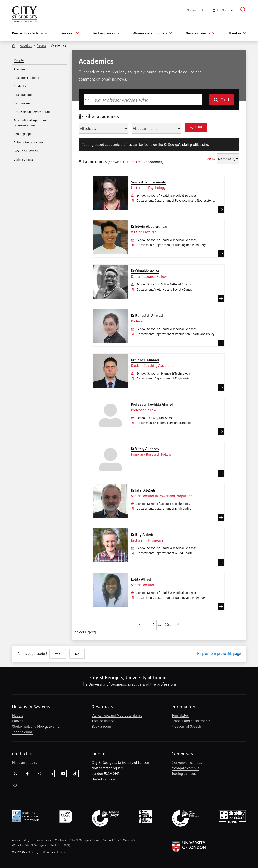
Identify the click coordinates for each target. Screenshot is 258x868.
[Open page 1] (146, 625)
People (42, 45)
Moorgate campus (185, 768)
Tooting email (22, 732)
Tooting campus (184, 773)
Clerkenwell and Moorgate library (117, 715)
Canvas (18, 721)
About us (26, 45)
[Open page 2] (154, 625)
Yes (58, 654)
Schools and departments (191, 721)
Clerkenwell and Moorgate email (37, 726)
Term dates (180, 715)
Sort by (210, 159)
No (77, 654)
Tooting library (103, 721)
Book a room (101, 726)
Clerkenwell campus (187, 762)
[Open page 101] (168, 625)
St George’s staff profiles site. (186, 144)
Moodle (18, 715)
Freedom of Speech (186, 726)
